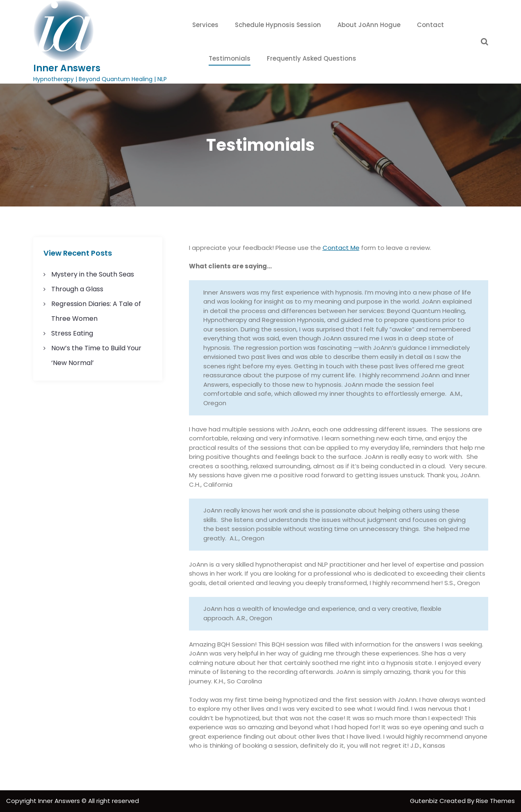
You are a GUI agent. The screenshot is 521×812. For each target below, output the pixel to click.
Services (205, 25)
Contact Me (341, 248)
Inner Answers (67, 68)
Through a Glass (77, 289)
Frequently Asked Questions (312, 58)
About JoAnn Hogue (369, 25)
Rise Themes (495, 801)
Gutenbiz (425, 801)
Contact (430, 25)
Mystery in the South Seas (93, 274)
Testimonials (230, 58)
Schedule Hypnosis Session (278, 25)
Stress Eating (72, 333)
